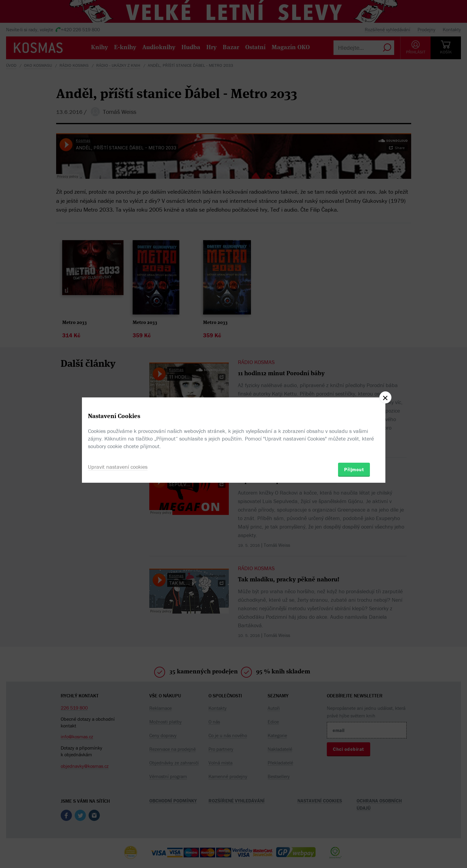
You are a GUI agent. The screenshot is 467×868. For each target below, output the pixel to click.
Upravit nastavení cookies (118, 467)
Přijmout (354, 469)
